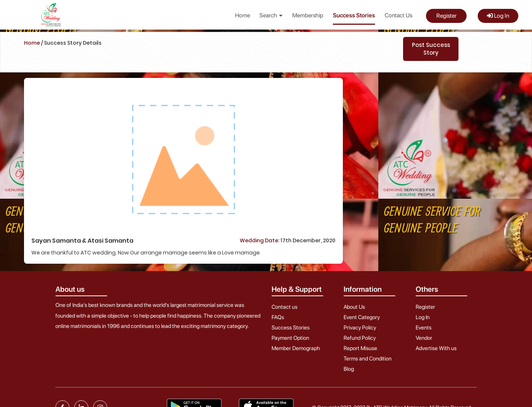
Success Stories (354, 15)
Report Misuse (360, 348)
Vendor (424, 338)
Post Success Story (431, 49)
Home (243, 15)
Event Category (362, 317)
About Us (354, 307)
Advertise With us (436, 348)
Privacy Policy (360, 328)
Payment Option (290, 338)
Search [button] (271, 15)
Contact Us (398, 15)
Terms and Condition (368, 359)
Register (446, 16)
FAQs (278, 317)
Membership (308, 15)
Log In (498, 16)
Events (424, 328)
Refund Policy (360, 338)
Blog (349, 369)
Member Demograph (296, 348)
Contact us (284, 307)
